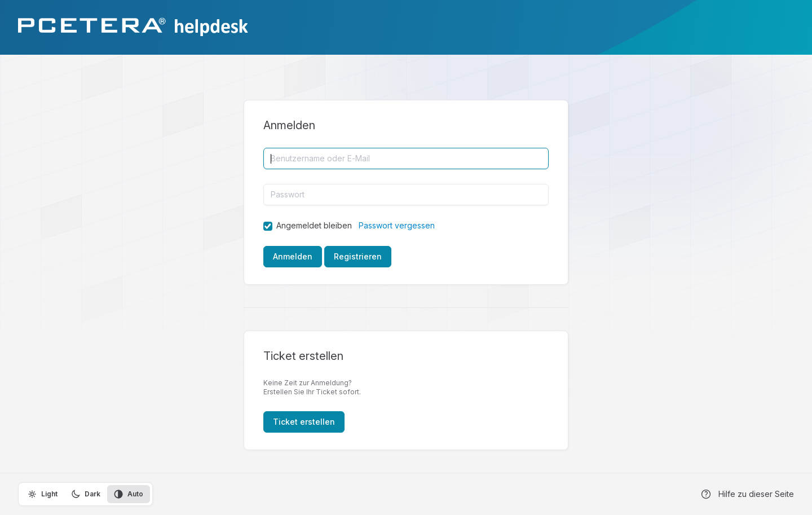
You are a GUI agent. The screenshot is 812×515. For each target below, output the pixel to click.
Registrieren (358, 256)
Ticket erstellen (304, 422)
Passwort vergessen (397, 225)
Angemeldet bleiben (314, 225)
